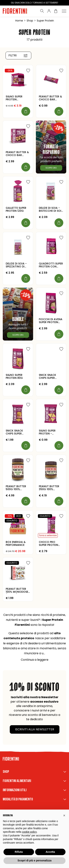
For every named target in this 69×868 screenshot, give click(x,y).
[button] (64, 815)
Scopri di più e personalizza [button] (34, 860)
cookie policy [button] (29, 832)
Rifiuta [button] (19, 852)
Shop (30, 21)
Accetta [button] (50, 852)
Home (19, 21)
